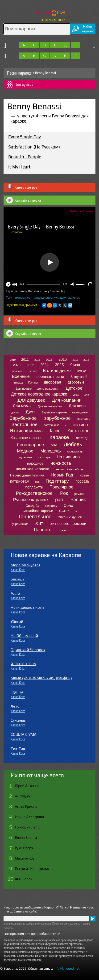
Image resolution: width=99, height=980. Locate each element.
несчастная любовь (70, 469)
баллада (18, 371)
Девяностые (24, 389)
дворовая (53, 382)
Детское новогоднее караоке (39, 394)
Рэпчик (78, 500)
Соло (68, 506)
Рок (64, 493)
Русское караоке (30, 500)
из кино (80, 425)
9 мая (75, 365)
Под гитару (57, 481)
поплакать (34, 487)
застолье (84, 419)
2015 (49, 360)
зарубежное (58, 418)
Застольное (25, 424)
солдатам (51, 506)
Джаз (76, 395)
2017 (75, 360)
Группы (33, 383)
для (87, 395)
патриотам (20, 481)
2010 (13, 360)
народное (35, 463)
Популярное (62, 487)
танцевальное (42, 298)
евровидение (80, 412)
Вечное (82, 371)
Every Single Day (25, 137)
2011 (25, 360)
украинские (20, 524)
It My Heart (19, 167)
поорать (82, 481)
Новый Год (62, 475)
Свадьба (33, 506)
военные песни (50, 377)
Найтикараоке (87, 29)
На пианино (68, 457)
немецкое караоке (33, 469)
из (66, 425)
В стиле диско (57, 371)
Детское (74, 388)
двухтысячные (70, 298)
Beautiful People (25, 157)
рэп (59, 500)
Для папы (77, 406)
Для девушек (31, 400)
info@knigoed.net (67, 968)
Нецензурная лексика (27, 475)
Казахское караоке (27, 438)
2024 (44, 365)
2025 (59, 365)
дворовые (76, 382)
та (76, 511)
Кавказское (78, 431)
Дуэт (31, 412)
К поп (55, 431)
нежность (61, 463)
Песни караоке (19, 73)
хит (56, 298)
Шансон (41, 530)
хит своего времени (68, 524)
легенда (82, 438)
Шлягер (62, 530)
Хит (39, 523)
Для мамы (22, 406)
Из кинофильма (26, 431)
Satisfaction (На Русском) (34, 147)
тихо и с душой (70, 517)
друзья (15, 412)
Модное (25, 451)
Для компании (67, 400)
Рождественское (34, 493)
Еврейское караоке (54, 412)
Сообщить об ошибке (81, 211)
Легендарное (30, 445)
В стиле (32, 371)
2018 (86, 360)
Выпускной (79, 377)
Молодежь (51, 451)
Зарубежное (23, 418)
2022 (30, 365)
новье (84, 475)
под (37, 482)
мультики (25, 457)
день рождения (48, 389)
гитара (18, 383)
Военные (21, 376)
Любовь (73, 444)
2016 (63, 359)
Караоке (59, 437)
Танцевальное (35, 517)
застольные (52, 425)
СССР (64, 511)
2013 (37, 360)
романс (79, 494)
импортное (23, 298)
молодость (75, 451)
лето (54, 445)
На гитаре (44, 457)
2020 (17, 365)
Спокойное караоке (38, 511)
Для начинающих (50, 406)
